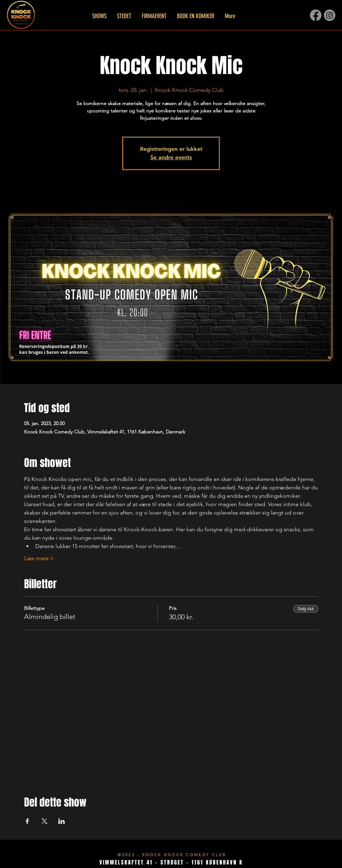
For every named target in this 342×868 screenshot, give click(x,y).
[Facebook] (316, 15)
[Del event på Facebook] (27, 821)
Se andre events (171, 157)
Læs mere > (39, 558)
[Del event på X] (44, 821)
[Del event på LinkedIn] (62, 821)
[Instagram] (330, 15)
